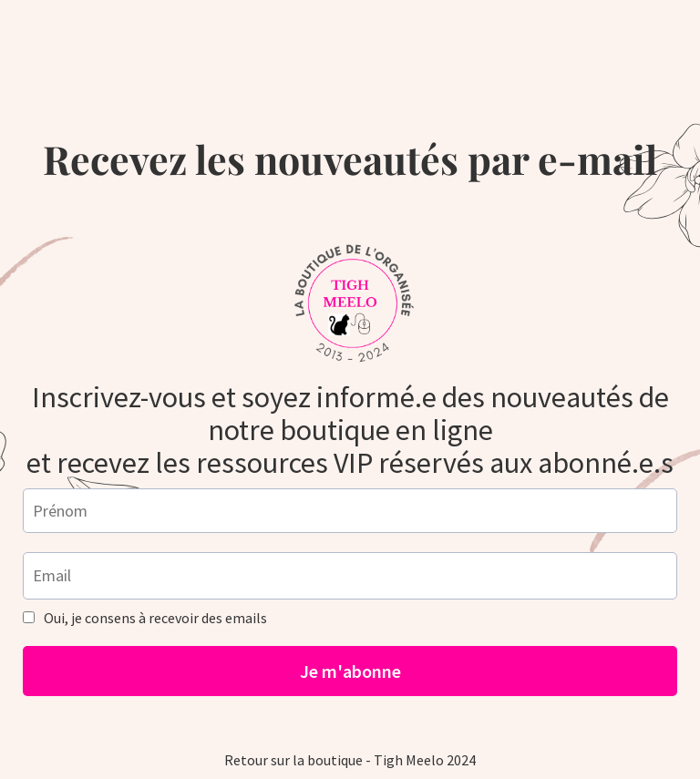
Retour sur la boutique (293, 760)
